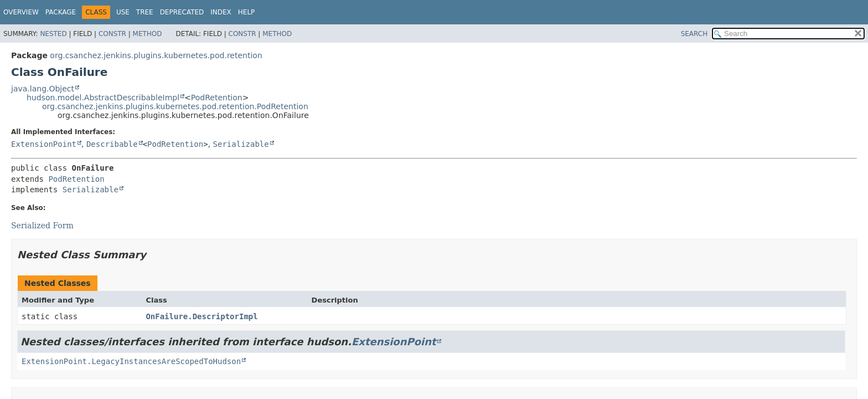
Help (247, 12)
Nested (53, 34)
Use (123, 12)
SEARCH (694, 34)
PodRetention (217, 98)
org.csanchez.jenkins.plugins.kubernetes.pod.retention (156, 55)
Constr (112, 34)
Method (148, 34)
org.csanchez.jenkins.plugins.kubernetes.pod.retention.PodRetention (175, 106)
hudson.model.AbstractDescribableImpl (103, 98)
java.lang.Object (43, 89)
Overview (21, 12)
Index (221, 12)
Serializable (241, 144)
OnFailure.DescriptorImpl (201, 316)
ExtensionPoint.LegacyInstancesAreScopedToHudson (131, 361)
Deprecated (182, 12)
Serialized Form (42, 226)
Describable (112, 144)
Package (61, 12)
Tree (145, 12)
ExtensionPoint (44, 144)
